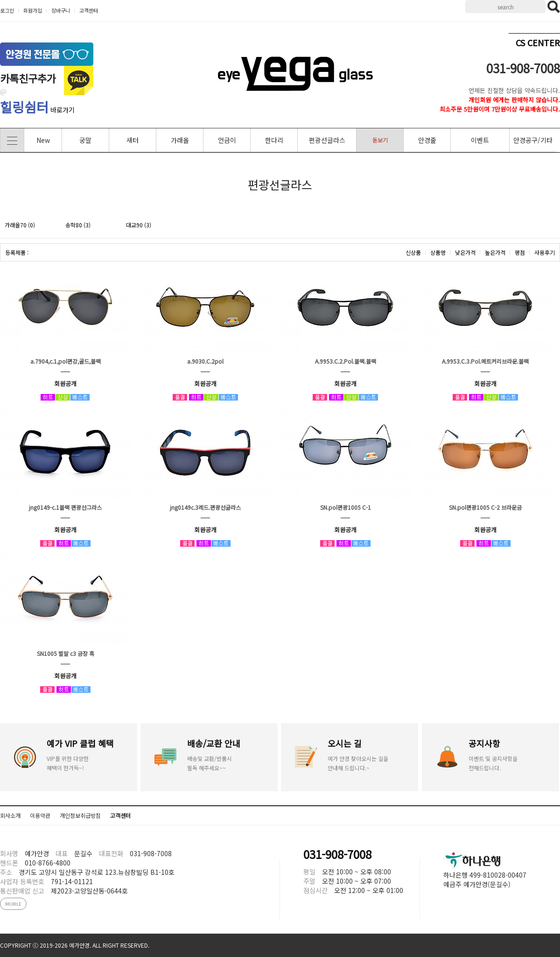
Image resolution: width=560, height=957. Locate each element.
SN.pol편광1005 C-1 (346, 507)
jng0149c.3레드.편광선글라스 (205, 507)
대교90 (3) (139, 225)
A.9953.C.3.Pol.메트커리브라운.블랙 (485, 361)
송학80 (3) (78, 225)
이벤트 (480, 140)
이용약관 (40, 815)
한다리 (274, 140)
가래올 (180, 140)
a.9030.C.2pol (205, 361)
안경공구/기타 (533, 140)
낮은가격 (465, 252)
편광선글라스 (327, 140)
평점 (520, 252)
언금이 (227, 140)
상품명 (438, 252)
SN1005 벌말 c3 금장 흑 (66, 653)
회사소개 (10, 815)
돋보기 (380, 140)
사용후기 (545, 252)
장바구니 (61, 10)
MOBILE (13, 904)
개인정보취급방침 (80, 815)
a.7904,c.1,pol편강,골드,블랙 (66, 361)
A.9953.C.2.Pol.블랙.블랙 (346, 361)
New (43, 140)
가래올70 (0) (20, 225)
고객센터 (89, 10)
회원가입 (33, 10)
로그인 (7, 10)
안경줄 (427, 140)
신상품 (413, 252)
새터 (133, 140)
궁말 (85, 140)
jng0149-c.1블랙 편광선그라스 (65, 507)
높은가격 (495, 252)
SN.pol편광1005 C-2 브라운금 (485, 507)
